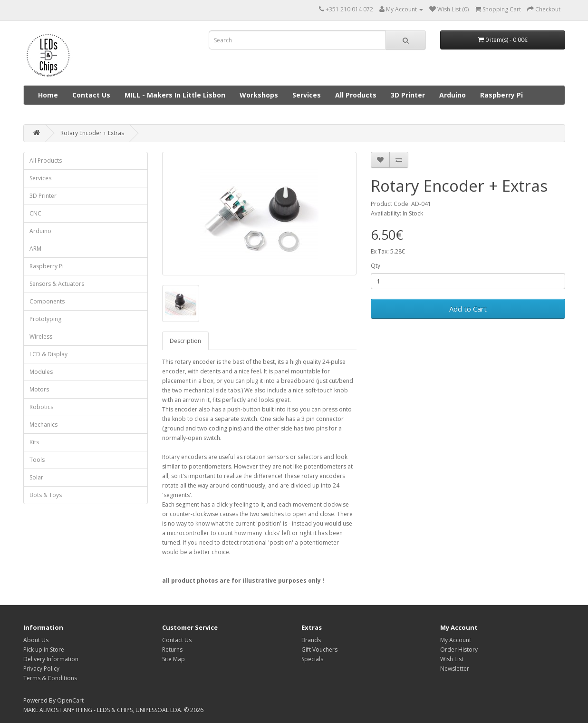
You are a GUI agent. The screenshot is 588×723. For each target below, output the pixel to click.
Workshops (259, 95)
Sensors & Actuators (57, 284)
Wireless (41, 337)
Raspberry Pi (501, 95)
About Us (36, 640)
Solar (36, 477)
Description (185, 341)
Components (47, 301)
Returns (172, 650)
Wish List (452, 659)
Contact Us (91, 95)
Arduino (453, 95)
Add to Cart (468, 309)
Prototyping (45, 319)
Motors (39, 389)
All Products (356, 95)
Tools (37, 460)
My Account (456, 640)
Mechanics (43, 425)
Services (307, 95)
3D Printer (408, 95)
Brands (311, 640)
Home (48, 95)
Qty (376, 266)
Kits (34, 442)
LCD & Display (48, 354)
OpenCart (70, 700)
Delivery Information (51, 659)
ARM (35, 249)
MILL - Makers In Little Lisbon (175, 95)
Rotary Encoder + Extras (92, 133)
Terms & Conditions (50, 678)
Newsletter (455, 669)
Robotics (41, 407)
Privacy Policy (41, 669)
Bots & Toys (46, 495)
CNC (35, 213)
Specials (312, 659)
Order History (459, 650)
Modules (41, 372)
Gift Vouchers (319, 650)
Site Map (174, 659)
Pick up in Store (44, 650)
